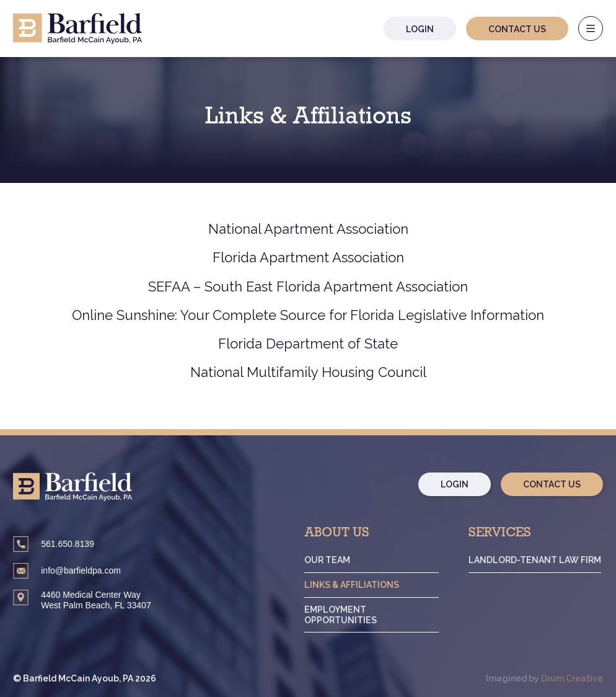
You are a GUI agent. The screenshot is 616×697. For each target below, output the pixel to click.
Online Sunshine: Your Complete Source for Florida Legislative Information (308, 315)
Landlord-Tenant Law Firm (536, 560)
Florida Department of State (308, 344)
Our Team (332, 560)
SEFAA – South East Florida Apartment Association (308, 286)
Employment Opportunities (345, 615)
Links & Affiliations (356, 585)
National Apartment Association (308, 229)
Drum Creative (572, 679)
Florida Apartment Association (308, 257)
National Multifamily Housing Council (308, 372)
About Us (342, 534)
